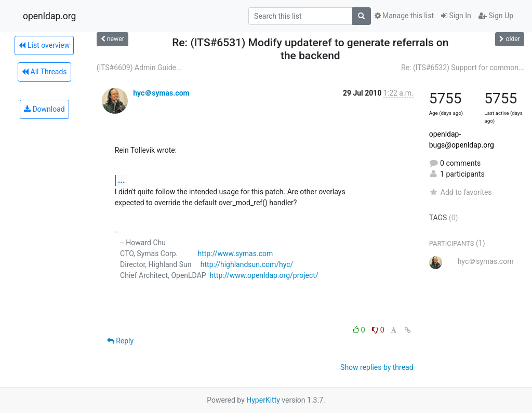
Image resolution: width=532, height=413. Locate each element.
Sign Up (496, 16)
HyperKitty (263, 400)
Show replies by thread (377, 367)
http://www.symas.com (235, 254)
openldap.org (49, 16)
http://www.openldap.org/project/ (264, 275)
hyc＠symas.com (161, 93)
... (122, 180)
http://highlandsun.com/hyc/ (247, 264)
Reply (120, 341)
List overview (44, 45)
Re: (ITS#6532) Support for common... (463, 68)
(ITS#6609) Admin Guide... (139, 68)
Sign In (456, 16)
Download (44, 109)
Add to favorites (461, 192)
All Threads (44, 72)
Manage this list (404, 16)
